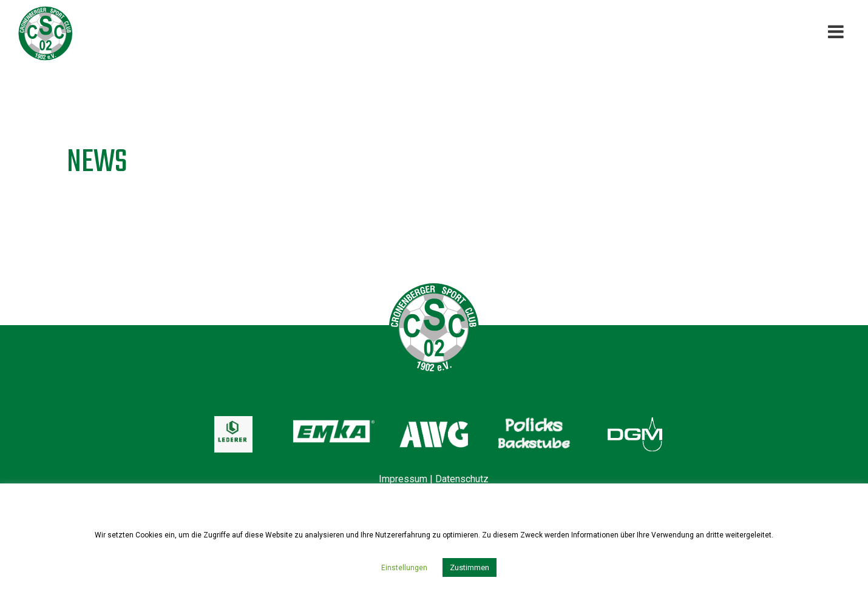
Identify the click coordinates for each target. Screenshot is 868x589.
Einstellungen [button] (404, 568)
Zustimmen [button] (470, 567)
